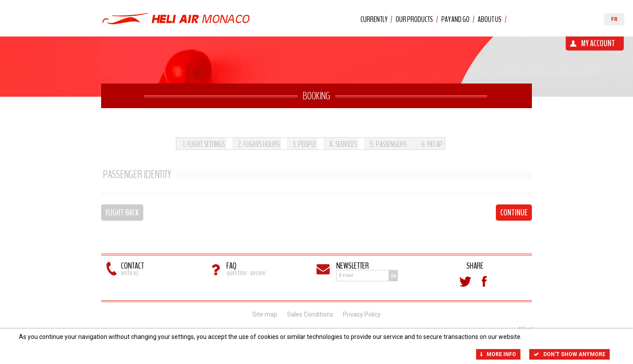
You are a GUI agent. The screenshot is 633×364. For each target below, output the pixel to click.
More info (498, 354)
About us (490, 19)
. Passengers (388, 144)
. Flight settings (204, 144)
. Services (343, 144)
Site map (265, 314)
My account (598, 43)
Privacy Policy (362, 314)
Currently (374, 19)
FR (614, 19)
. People (304, 144)
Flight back (122, 213)
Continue (514, 213)
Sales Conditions (310, 314)
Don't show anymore (569, 354)
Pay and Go (455, 19)
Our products (414, 19)
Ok (393, 276)
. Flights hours (259, 144)
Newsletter (353, 266)
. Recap (432, 144)
